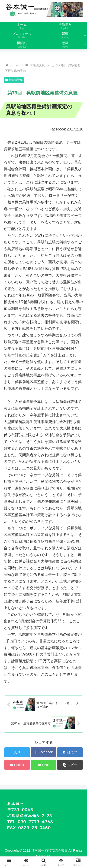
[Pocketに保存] (17, 765)
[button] (70, 765)
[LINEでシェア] (43, 765)
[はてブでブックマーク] (70, 752)
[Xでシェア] (17, 752)
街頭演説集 (14, 80)
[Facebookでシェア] (43, 752)
